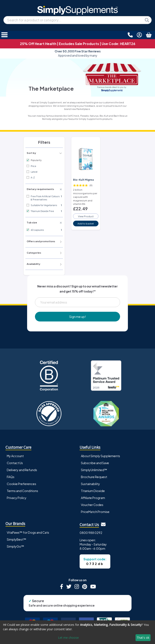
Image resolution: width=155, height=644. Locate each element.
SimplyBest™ (17, 539)
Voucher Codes (92, 505)
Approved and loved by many (78, 53)
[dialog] (77, 632)
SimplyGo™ (15, 546)
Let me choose (68, 638)
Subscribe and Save (95, 463)
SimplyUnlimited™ (94, 470)
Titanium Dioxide (93, 491)
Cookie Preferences (21, 484)
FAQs (11, 477)
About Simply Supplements (100, 456)
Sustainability (90, 484)
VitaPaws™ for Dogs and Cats (28, 532)
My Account (15, 456)
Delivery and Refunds (22, 470)
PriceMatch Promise (95, 512)
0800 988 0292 (91, 533)
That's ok (143, 638)
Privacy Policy (17, 498)
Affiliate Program (93, 498)
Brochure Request (94, 477)
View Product (86, 216)
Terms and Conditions (22, 491)
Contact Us (15, 463)
